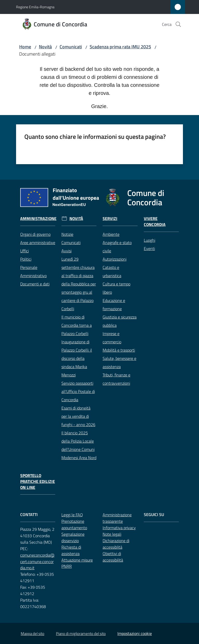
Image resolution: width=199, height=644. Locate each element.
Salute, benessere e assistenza (119, 362)
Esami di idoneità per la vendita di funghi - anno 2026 (78, 416)
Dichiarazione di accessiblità (116, 544)
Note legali (112, 534)
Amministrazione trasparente (117, 518)
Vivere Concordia (155, 222)
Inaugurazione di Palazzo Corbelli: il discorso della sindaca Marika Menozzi (77, 358)
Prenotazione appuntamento (74, 524)
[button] (178, 24)
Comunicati (71, 47)
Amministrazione (38, 219)
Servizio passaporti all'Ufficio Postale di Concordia (78, 391)
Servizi (110, 219)
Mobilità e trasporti (119, 350)
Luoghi (150, 240)
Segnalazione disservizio (73, 537)
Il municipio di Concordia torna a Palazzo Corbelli (77, 325)
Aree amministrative (38, 243)
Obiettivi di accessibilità (113, 557)
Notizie (67, 234)
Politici (26, 259)
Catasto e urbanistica (112, 271)
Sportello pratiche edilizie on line (38, 482)
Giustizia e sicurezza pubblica (120, 321)
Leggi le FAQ (72, 515)
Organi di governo (35, 234)
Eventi (149, 248)
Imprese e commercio (112, 338)
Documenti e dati (35, 284)
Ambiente (111, 234)
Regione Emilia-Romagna (35, 7)
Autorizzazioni (115, 259)
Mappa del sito (33, 634)
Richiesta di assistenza (71, 550)
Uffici (24, 251)
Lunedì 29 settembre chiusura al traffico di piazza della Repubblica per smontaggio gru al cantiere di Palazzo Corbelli (79, 284)
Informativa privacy (119, 528)
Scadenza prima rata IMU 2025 (120, 47)
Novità (45, 47)
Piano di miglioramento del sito (81, 634)
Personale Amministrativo (33, 271)
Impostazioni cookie (135, 633)
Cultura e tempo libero (116, 288)
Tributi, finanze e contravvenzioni (116, 379)
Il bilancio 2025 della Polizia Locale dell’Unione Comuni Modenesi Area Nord (79, 445)
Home (25, 47)
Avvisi (66, 251)
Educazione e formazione (114, 305)
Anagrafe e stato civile (117, 247)
